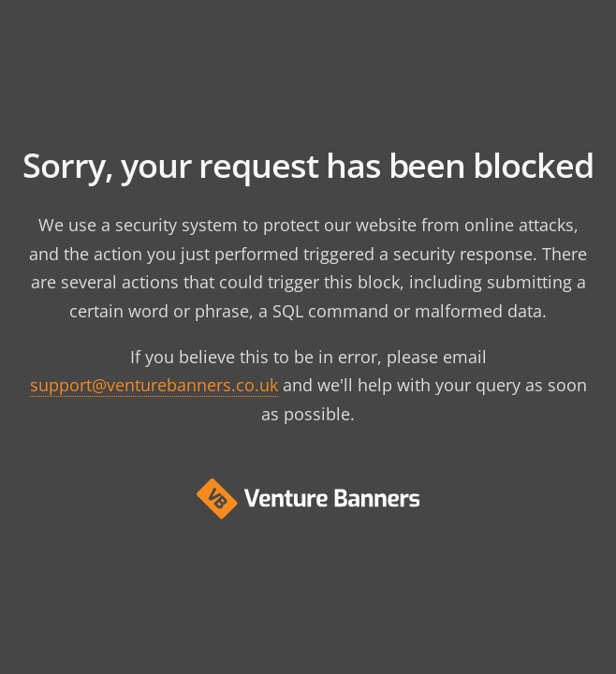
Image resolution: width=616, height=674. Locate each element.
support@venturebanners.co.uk (154, 385)
